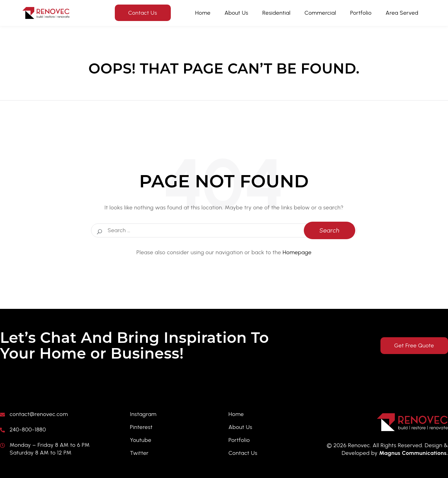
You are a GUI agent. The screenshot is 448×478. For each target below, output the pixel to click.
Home (203, 13)
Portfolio (361, 13)
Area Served (402, 13)
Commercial (320, 13)
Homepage (297, 252)
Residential (276, 13)
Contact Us (143, 13)
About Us (236, 13)
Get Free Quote (413, 345)
